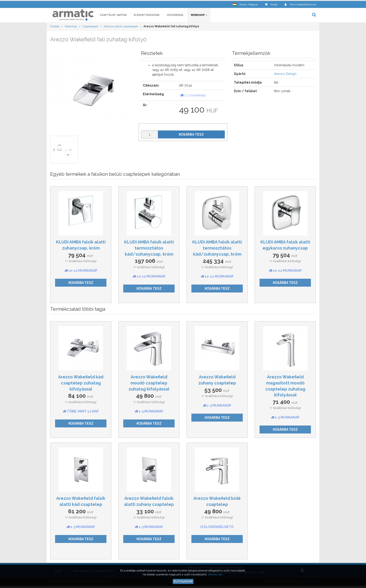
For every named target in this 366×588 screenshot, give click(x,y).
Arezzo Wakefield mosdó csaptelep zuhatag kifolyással (149, 384)
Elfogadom (183, 581)
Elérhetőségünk (147, 16)
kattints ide (215, 574)
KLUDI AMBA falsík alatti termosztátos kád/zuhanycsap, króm (149, 249)
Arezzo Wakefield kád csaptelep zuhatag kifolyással (81, 384)
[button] (245, 4)
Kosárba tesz (191, 135)
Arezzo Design (285, 75)
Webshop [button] (199, 16)
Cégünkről (175, 16)
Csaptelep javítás (113, 16)
